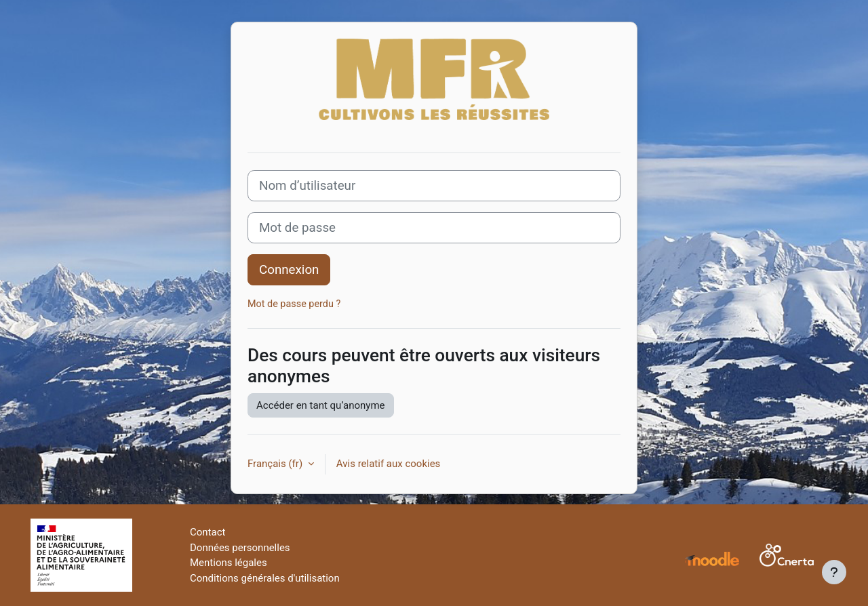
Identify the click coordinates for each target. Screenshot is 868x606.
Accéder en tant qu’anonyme (321, 405)
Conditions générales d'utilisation (265, 578)
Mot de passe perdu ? (294, 304)
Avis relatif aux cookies (389, 464)
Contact (208, 532)
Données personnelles (240, 548)
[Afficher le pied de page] (834, 572)
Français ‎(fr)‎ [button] (276, 464)
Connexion (289, 270)
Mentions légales (229, 563)
